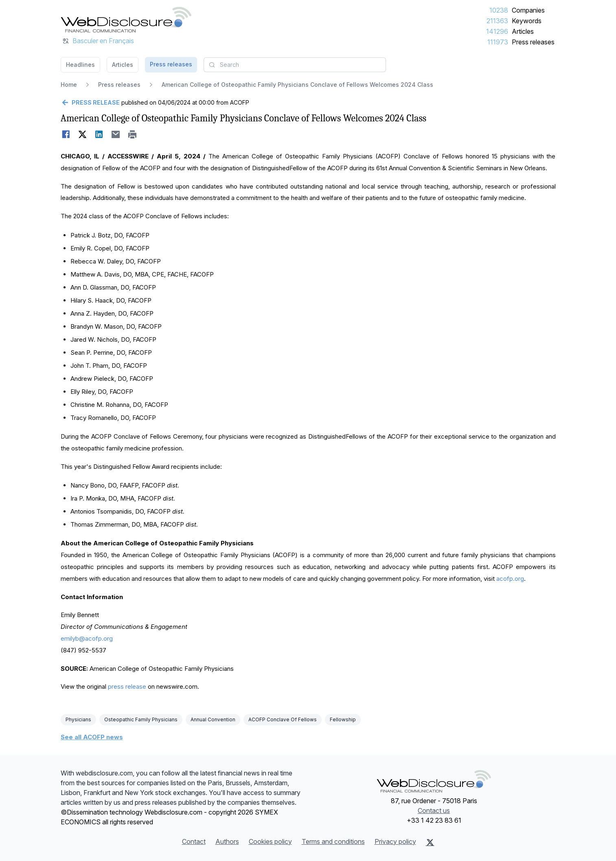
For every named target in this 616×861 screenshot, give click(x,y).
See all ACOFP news (92, 737)
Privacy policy (395, 841)
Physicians (78, 719)
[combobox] (295, 65)
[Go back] (90, 103)
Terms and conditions (333, 841)
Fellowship (343, 719)
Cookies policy (270, 841)
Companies (528, 10)
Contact (194, 841)
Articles (523, 31)
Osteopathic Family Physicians (141, 719)
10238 (499, 10)
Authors (227, 841)
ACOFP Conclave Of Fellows (283, 719)
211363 (497, 21)
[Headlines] (126, 20)
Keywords (527, 21)
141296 (497, 31)
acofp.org (510, 579)
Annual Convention (213, 719)
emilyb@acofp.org (87, 638)
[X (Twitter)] (430, 842)
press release (127, 686)
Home (69, 85)
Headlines (80, 65)
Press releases (533, 42)
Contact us (434, 810)
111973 (498, 42)
